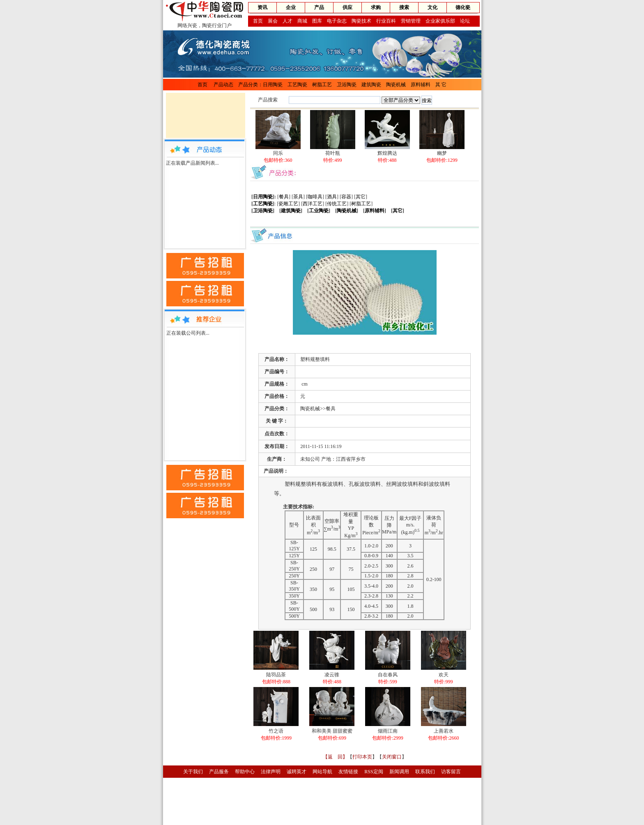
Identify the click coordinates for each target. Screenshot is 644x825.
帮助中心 (245, 772)
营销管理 (411, 21)
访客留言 (451, 772)
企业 (291, 7)
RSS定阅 (374, 772)
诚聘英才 (297, 772)
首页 (258, 21)
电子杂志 (337, 21)
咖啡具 (315, 197)
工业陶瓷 (319, 211)
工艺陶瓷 (297, 85)
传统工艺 (337, 204)
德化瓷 (463, 7)
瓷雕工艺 (288, 204)
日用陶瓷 (273, 85)
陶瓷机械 (396, 85)
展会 (273, 21)
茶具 (298, 197)
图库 (317, 21)
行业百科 (386, 21)
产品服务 (219, 772)
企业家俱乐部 (440, 21)
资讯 (262, 7)
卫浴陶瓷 (347, 85)
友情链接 (348, 772)
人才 (287, 21)
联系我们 (425, 772)
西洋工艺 (313, 204)
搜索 (404, 7)
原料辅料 (421, 85)
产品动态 (223, 85)
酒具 (332, 197)
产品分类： (251, 85)
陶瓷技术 (361, 21)
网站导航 (322, 772)
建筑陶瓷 (371, 85)
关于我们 (193, 772)
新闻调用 (399, 772)
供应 (347, 7)
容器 (346, 197)
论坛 (465, 21)
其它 (361, 197)
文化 (432, 7)
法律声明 (271, 772)
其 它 (441, 85)
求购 (376, 7)
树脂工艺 (322, 85)
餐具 (284, 197)
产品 (319, 7)
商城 (302, 21)
